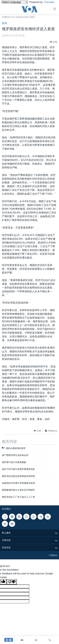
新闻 (4, 23)
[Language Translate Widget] (15, 2)
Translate (9, 6)
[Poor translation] (12, 582)
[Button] (53, 42)
